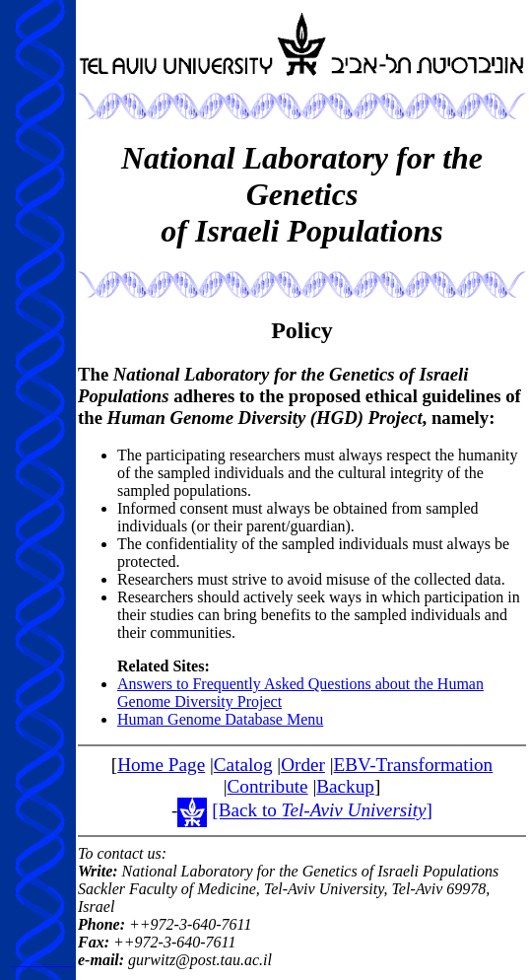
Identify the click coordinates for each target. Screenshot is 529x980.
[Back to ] (322, 811)
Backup (345, 786)
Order (303, 765)
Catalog (243, 765)
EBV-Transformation (414, 765)
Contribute (268, 786)
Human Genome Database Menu (220, 719)
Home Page (161, 765)
